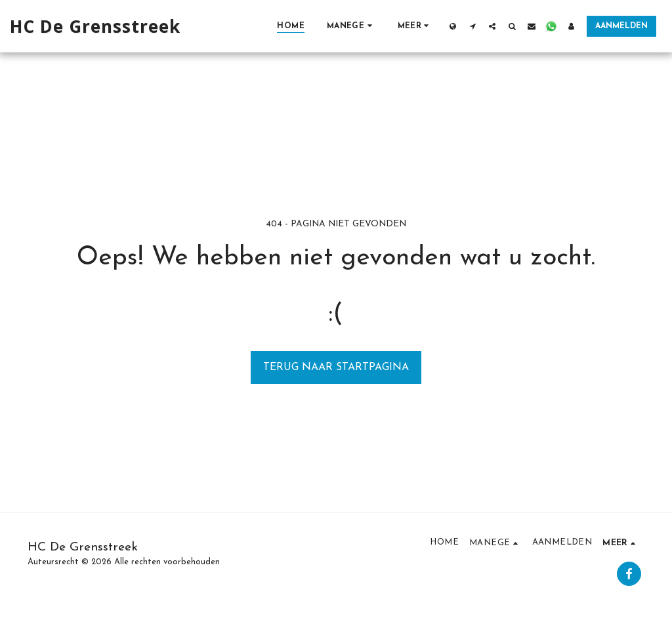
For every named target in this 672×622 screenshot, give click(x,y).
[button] (351, 26)
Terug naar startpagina (336, 367)
